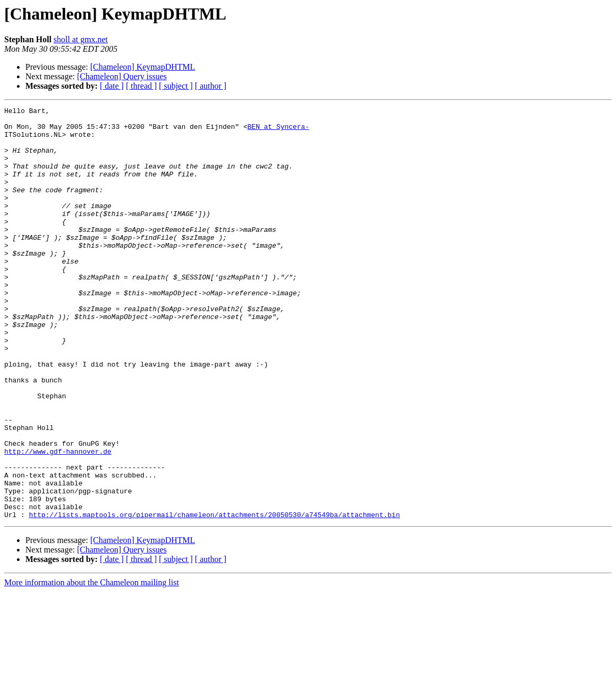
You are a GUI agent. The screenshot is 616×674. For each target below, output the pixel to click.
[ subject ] (176, 86)
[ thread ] (141, 86)
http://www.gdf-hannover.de (58, 521)
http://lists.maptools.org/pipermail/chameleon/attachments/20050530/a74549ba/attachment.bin (214, 597)
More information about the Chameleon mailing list (92, 665)
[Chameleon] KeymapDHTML (143, 67)
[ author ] (211, 86)
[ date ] (112, 86)
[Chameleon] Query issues (122, 76)
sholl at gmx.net (81, 39)
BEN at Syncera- (278, 131)
